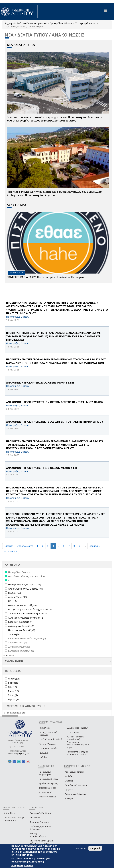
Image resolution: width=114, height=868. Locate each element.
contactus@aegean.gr (18, 754)
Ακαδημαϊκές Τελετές (74, 772)
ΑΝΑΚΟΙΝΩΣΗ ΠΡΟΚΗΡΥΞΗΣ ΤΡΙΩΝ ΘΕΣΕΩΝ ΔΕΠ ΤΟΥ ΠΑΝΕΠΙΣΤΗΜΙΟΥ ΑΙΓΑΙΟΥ (55, 402)
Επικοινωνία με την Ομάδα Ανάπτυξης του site (41, 842)
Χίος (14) (12, 687)
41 (46, 23)
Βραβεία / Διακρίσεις (48, 783)
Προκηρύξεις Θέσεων (61, 23)
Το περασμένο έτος (86, 23)
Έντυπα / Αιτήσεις (48, 744)
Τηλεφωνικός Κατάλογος (40, 813)
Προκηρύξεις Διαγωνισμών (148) (25, 585)
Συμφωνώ (81, 848)
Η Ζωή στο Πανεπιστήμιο (28, 23)
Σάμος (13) (13, 691)
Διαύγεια (44, 753)
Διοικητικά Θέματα (47, 788)
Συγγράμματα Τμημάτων (78, 728)
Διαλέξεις (69, 776)
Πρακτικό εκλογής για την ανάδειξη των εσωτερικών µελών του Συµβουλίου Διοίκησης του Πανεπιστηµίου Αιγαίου (54, 194)
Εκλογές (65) (14, 593)
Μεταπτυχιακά (46, 792)
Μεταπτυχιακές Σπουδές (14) (23, 605)
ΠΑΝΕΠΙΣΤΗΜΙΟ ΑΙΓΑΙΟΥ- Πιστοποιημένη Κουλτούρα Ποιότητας (46, 277)
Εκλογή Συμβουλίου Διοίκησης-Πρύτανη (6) (30, 609)
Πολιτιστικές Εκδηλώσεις (76, 794)
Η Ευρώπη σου (73, 732)
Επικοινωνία (35, 818)
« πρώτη (9, 546)
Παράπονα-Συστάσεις (39, 822)
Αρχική (8, 23)
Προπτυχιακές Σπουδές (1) (22, 630)
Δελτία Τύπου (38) (17, 597)
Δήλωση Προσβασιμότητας (38, 835)
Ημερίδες (69, 790)
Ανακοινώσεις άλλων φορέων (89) (25, 589)
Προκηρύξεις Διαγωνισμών (45, 773)
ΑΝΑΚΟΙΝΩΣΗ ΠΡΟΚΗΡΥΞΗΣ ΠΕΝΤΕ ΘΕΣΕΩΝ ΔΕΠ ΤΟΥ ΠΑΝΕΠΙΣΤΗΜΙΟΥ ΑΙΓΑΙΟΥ (55, 422)
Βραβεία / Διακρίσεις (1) (20, 622)
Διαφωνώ (95, 848)
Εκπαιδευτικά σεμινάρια (76, 785)
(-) (5, 713)
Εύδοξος (43, 757)
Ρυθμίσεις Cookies (22, 865)
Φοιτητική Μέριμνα (48, 797)
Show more (8, 655)
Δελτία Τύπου (10, 813)
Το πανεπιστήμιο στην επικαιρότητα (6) (28, 614)
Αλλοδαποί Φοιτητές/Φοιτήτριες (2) (26, 618)
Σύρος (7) (13, 695)
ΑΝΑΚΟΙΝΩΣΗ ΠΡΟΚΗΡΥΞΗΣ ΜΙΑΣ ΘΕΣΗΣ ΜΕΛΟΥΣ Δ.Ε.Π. (40, 383)
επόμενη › (95, 546)
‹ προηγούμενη (25, 546)
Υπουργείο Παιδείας (49, 748)
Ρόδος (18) (14, 683)
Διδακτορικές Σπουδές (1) (21, 626)
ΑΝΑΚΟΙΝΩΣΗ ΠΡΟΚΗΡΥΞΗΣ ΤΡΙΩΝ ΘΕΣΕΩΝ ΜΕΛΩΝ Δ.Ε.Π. (42, 468)
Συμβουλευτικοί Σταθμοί (51, 739)
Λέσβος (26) (14, 679)
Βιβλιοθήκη (45, 728)
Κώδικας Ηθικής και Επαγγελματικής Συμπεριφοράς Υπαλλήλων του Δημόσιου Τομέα (78, 742)
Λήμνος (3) (13, 699)
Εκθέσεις (69, 781)
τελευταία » (10, 551)
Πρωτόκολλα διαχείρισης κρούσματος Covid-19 (78, 753)
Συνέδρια (69, 799)
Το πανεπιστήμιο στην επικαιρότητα (14, 819)
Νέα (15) (12, 601)
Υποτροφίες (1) (16, 634)
